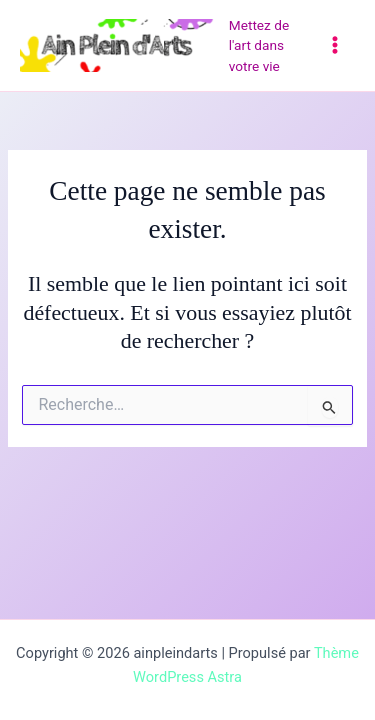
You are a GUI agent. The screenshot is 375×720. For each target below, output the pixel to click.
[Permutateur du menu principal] (335, 45)
